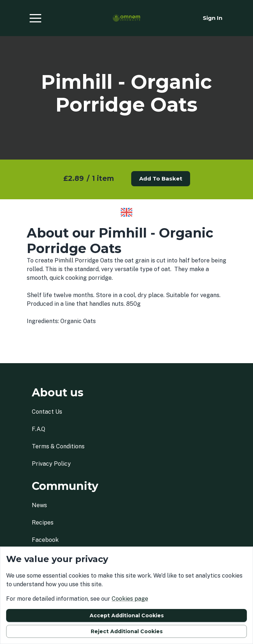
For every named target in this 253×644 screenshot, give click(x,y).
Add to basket (161, 179)
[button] (35, 18)
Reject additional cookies (127, 631)
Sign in (213, 18)
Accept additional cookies (127, 615)
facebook (45, 540)
